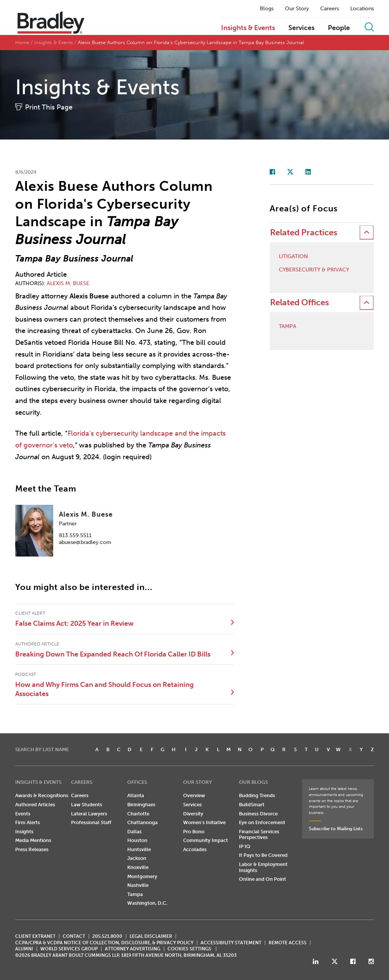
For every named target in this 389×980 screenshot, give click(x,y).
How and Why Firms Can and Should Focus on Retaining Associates (104, 689)
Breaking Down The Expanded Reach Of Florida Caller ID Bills (113, 654)
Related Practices (304, 232)
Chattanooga (142, 822)
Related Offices (300, 302)
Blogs (267, 9)
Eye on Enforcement (262, 822)
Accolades (195, 849)
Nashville (138, 885)
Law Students (87, 805)
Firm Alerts (28, 822)
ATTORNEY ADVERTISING (133, 949)
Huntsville (139, 849)
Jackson (137, 858)
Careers (330, 9)
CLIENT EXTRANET (35, 936)
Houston (137, 840)
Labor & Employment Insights (263, 867)
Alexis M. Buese (68, 283)
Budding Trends (257, 795)
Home (22, 42)
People (339, 28)
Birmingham (141, 805)
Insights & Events (248, 28)
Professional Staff (91, 822)
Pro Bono (194, 832)
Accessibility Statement (231, 943)
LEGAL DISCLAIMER (151, 936)
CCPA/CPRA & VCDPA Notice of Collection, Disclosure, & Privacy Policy (104, 943)
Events (23, 814)
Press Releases (32, 849)
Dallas (134, 832)
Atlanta (136, 795)
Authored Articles (35, 805)
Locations (362, 9)
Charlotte (138, 814)
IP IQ (245, 846)
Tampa (288, 327)
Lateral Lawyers (89, 814)
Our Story (297, 9)
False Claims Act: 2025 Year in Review (74, 623)
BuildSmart (252, 805)
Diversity (193, 814)
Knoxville (138, 867)
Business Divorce (258, 814)
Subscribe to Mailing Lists (336, 829)
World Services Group (69, 949)
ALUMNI (24, 949)
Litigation (293, 257)
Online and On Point (262, 879)
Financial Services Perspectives (259, 835)
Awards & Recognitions (42, 795)
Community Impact (206, 840)
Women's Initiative (204, 822)
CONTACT (74, 936)
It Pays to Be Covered (263, 855)
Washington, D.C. (147, 903)
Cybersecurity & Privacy (314, 270)
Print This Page (49, 107)
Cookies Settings (189, 949)
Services (301, 28)
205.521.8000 (107, 936)
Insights (24, 832)
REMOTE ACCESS (288, 943)
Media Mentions (33, 840)
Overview (194, 795)
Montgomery (142, 876)
